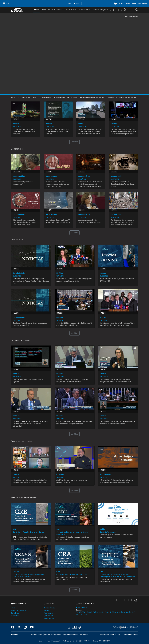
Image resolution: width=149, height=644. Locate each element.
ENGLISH (116, 627)
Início (13, 608)
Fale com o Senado (140, 3)
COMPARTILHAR (132, 16)
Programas (85, 10)
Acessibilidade (125, 3)
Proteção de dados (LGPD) (110, 635)
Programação (100, 10)
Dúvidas (47, 611)
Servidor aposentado (70, 635)
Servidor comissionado (53, 635)
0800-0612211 (82, 608)
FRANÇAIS (134, 627)
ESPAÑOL (125, 627)
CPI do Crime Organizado (66, 98)
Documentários (29, 98)
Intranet (15, 635)
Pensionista (84, 635)
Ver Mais (74, 142)
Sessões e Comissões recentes (122, 98)
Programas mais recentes (92, 98)
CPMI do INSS (45, 98)
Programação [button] (48, 613)
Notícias (15, 98)
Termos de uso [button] (49, 618)
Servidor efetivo (37, 635)
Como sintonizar (49, 608)
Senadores (71, 10)
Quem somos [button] (48, 616)
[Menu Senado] (7, 3)
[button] (116, 3)
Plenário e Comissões (52, 10)
